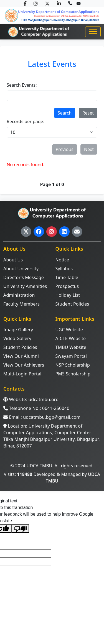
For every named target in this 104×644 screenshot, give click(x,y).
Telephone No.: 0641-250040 (36, 408)
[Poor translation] (20, 528)
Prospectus (67, 286)
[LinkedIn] (59, 3)
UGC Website (69, 330)
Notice (62, 260)
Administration (19, 295)
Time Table (67, 277)
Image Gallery (18, 330)
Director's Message (24, 277)
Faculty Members (21, 304)
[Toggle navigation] (93, 32)
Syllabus (64, 269)
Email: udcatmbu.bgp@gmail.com (42, 417)
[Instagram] (36, 3)
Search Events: (22, 85)
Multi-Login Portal (22, 374)
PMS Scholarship (73, 374)
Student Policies (72, 304)
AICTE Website (71, 338)
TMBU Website (71, 347)
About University (21, 269)
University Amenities (25, 286)
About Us (13, 260)
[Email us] (78, 3)
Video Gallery (17, 338)
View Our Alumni (21, 356)
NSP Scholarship (73, 365)
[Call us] (70, 3)
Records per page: (26, 121)
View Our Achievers (24, 365)
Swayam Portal (71, 356)
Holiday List (68, 295)
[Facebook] (25, 3)
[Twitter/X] (47, 3)
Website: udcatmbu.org (31, 399)
